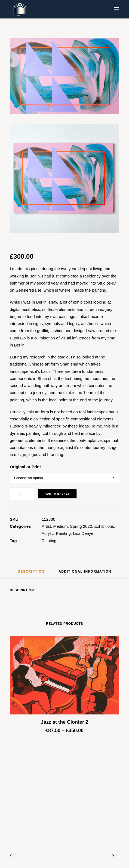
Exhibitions (104, 526)
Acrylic (48, 533)
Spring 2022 (81, 526)
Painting (63, 533)
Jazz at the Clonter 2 (64, 722)
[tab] (85, 574)
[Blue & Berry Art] (19, 9)
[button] (116, 9)
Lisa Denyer (84, 533)
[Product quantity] (22, 494)
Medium (61, 526)
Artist (46, 526)
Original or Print (25, 467)
